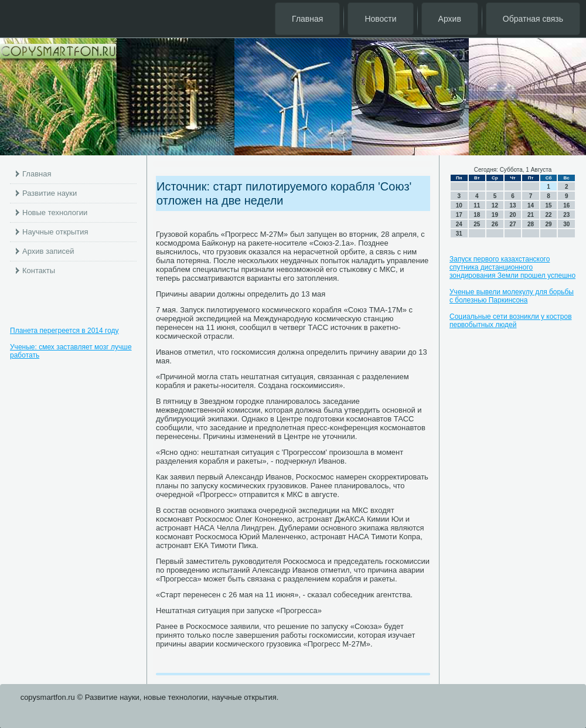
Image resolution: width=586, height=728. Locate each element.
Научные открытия (55, 232)
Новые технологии (55, 212)
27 (512, 224)
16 (566, 205)
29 (549, 224)
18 (477, 215)
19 (495, 215)
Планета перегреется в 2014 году (64, 331)
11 (477, 205)
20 (512, 215)
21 (531, 215)
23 (566, 215)
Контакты (39, 271)
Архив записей (48, 251)
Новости (380, 19)
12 (495, 205)
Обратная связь (533, 19)
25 (477, 224)
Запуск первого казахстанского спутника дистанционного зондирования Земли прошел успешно (512, 267)
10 (459, 205)
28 (531, 224)
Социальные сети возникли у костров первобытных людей (511, 321)
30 (566, 224)
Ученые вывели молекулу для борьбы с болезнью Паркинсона (512, 296)
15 (549, 205)
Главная (307, 19)
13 (512, 205)
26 (495, 224)
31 (459, 234)
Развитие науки (50, 193)
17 (459, 215)
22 (549, 215)
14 (531, 205)
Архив (450, 19)
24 (459, 224)
